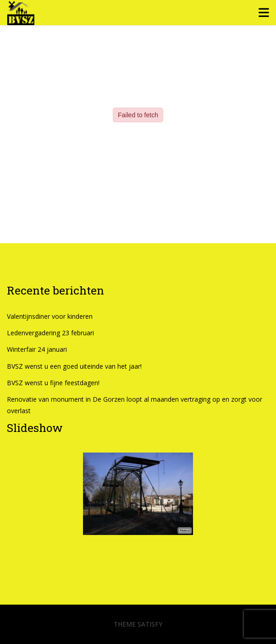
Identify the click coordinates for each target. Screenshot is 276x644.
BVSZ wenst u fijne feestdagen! (53, 383)
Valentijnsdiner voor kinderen (50, 316)
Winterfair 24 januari (37, 349)
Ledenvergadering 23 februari (50, 333)
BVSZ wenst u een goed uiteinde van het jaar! (74, 366)
